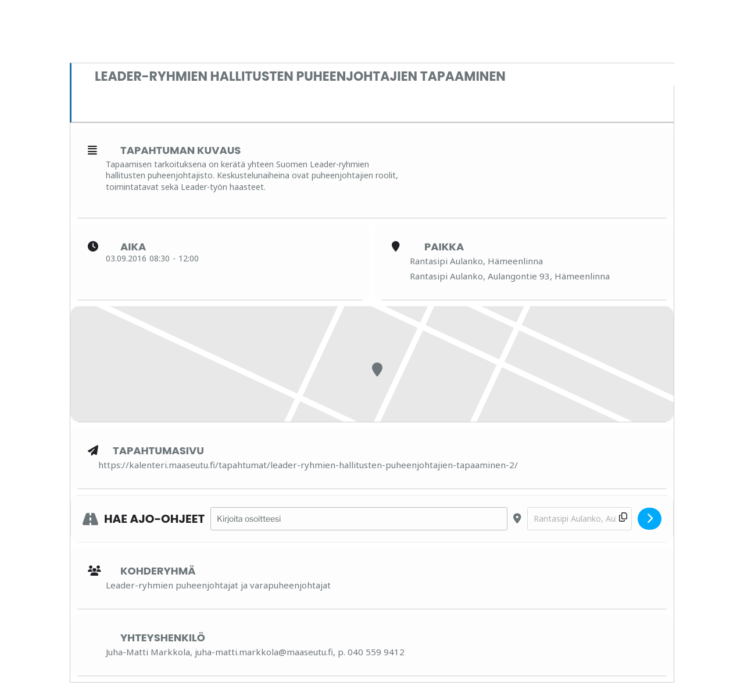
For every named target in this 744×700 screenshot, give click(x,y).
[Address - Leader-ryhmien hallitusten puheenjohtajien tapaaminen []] (359, 519)
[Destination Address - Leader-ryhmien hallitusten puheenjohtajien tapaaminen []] (580, 519)
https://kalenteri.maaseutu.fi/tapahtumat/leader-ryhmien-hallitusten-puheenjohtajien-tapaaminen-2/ (308, 465)
